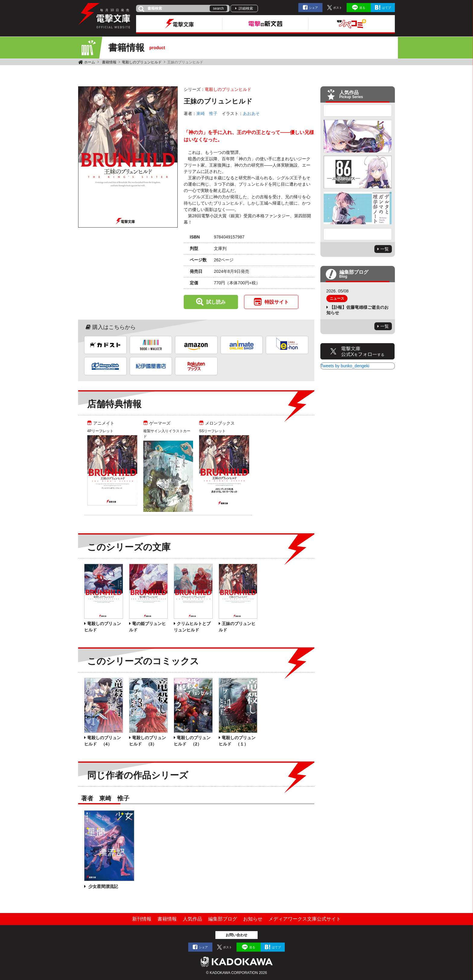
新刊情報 (142, 919)
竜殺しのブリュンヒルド (142, 62)
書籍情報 (109, 62)
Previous (358, 110)
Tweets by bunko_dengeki (345, 366)
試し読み (216, 302)
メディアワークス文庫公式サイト (305, 919)
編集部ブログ (223, 919)
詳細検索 (246, 8)
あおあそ (251, 113)
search (218, 8)
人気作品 (192, 919)
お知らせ (253, 919)
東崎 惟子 (207, 113)
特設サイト (277, 302)
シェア (313, 8)
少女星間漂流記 (103, 886)
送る (362, 8)
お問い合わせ (237, 935)
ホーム (90, 62)
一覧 (385, 249)
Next (358, 234)
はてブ (386, 8)
